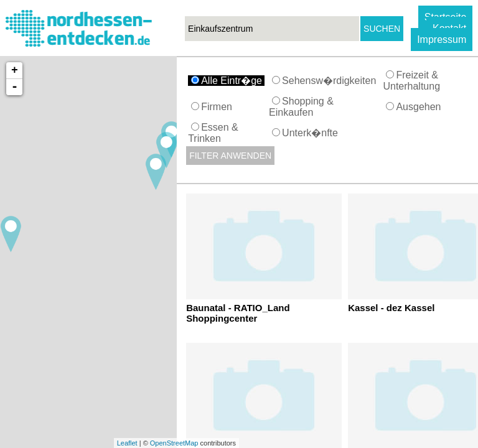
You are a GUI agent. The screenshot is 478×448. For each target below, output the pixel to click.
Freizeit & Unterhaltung (413, 81)
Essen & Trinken (213, 133)
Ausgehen (415, 107)
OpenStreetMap (174, 443)
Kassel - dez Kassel (391, 308)
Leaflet (127, 443)
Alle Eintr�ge (228, 81)
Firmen (213, 107)
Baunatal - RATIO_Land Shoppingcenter (238, 313)
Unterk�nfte (306, 133)
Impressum (442, 40)
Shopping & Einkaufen (301, 107)
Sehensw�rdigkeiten (326, 81)
